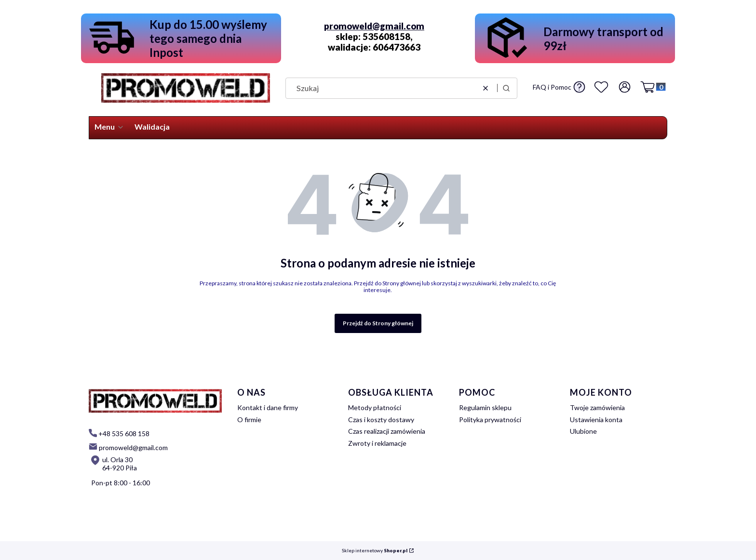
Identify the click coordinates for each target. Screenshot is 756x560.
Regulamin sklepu (485, 407)
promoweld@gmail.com (374, 26)
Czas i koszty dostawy (381, 420)
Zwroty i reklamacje (377, 443)
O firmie (249, 420)
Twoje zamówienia (597, 407)
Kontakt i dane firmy (268, 407)
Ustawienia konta (596, 420)
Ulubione (583, 431)
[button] (506, 88)
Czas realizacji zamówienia (387, 431)
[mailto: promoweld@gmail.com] (128, 447)
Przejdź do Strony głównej (378, 323)
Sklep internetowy (375, 551)
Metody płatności (375, 407)
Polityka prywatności (490, 420)
